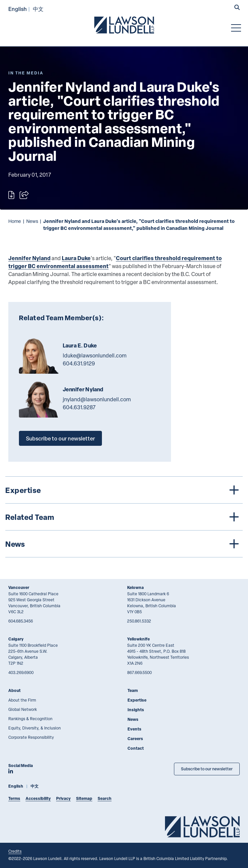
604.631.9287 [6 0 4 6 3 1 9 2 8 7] (79, 407)
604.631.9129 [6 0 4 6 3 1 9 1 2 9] (79, 363)
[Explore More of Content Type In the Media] (26, 73)
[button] (237, 8)
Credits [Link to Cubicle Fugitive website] (15, 851)
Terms (14, 798)
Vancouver (19, 587)
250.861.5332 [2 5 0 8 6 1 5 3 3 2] (139, 621)
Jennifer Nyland (29, 258)
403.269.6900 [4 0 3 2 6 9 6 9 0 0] (21, 672)
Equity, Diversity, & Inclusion (35, 728)
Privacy (63, 798)
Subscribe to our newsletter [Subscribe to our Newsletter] (207, 769)
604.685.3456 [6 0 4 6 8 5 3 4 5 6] (21, 621)
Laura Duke (76, 258)
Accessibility (38, 798)
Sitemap (84, 798)
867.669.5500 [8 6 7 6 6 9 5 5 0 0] (139, 672)
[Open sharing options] (24, 195)
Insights (136, 710)
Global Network (23, 709)
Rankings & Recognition (30, 719)
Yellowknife (138, 639)
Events (134, 729)
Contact (136, 748)
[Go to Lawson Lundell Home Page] (124, 25)
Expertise (137, 700)
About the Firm (22, 700)
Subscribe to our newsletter (60, 438)
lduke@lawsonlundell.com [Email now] (95, 355)
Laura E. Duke (80, 345)
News (32, 221)
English (18, 9)
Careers (135, 739)
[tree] (124, 517)
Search (105, 798)
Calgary (16, 639)
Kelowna (135, 587)
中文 (38, 9)
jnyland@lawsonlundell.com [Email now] (97, 399)
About (14, 690)
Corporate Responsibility (31, 737)
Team (133, 690)
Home (15, 221)
